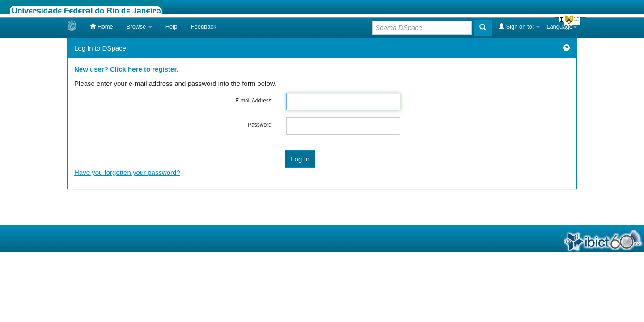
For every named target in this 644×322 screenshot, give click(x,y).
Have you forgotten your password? (127, 172)
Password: (260, 125)
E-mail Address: (254, 101)
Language (562, 27)
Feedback (203, 27)
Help (172, 27)
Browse (139, 27)
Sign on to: (519, 26)
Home (101, 26)
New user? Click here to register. (126, 69)
